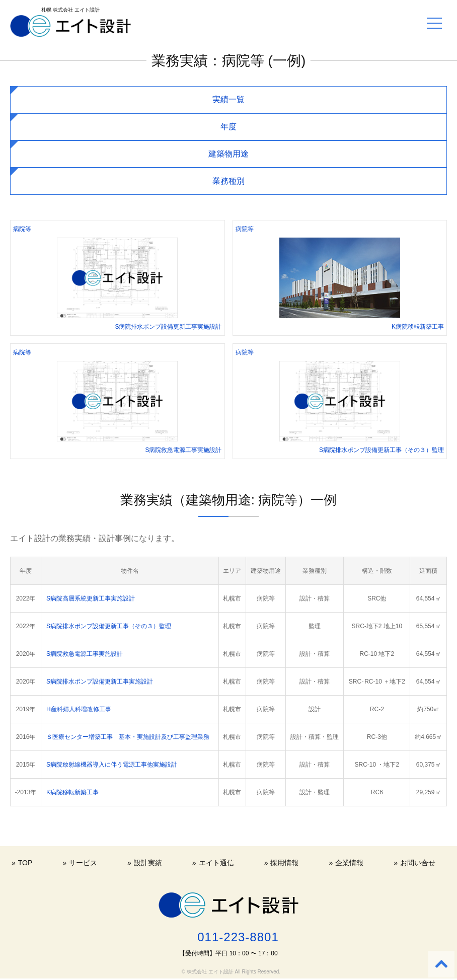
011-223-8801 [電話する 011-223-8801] (238, 937)
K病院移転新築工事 (72, 792)
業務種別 (228, 181)
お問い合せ (418, 863)
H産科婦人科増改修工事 (79, 709)
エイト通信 (216, 863)
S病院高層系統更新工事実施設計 (91, 598)
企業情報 (349, 863)
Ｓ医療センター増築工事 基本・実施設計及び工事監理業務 (128, 737)
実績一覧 (228, 99)
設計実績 (148, 863)
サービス (83, 863)
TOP (25, 863)
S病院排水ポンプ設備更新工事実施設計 (100, 682)
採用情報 (284, 863)
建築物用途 (228, 154)
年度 (228, 127)
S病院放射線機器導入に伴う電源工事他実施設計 (112, 765)
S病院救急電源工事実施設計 (85, 654)
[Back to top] (441, 964)
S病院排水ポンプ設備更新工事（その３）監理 (109, 626)
